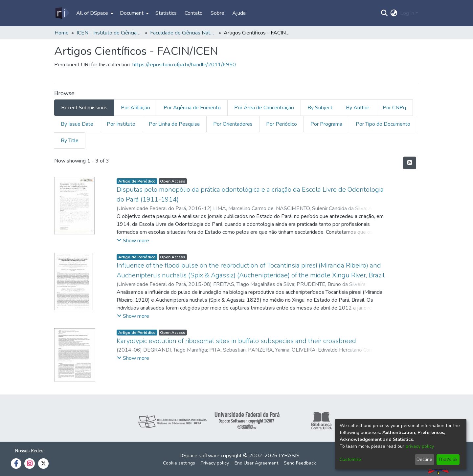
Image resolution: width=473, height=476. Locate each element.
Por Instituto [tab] (121, 124)
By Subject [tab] (320, 108)
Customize (350, 459)
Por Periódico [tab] (282, 124)
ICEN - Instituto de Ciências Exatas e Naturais (109, 33)
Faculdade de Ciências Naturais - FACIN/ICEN (183, 33)
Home (62, 33)
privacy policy (420, 446)
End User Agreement (256, 463)
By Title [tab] (70, 141)
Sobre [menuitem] (217, 13)
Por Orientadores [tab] (233, 124)
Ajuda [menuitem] (239, 13)
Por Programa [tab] (326, 124)
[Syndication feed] (410, 163)
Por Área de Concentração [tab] (264, 108)
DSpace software (199, 456)
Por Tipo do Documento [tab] (383, 124)
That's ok (448, 459)
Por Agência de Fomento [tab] (192, 108)
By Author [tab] (358, 108)
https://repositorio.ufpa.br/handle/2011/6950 (184, 65)
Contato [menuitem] (194, 13)
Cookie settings (179, 463)
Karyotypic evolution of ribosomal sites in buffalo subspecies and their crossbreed (236, 341)
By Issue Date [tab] (77, 124)
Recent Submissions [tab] (84, 108)
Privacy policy (215, 463)
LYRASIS (289, 456)
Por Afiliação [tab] (135, 108)
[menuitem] (94, 13)
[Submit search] (384, 13)
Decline (424, 459)
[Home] (62, 13)
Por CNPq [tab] (394, 108)
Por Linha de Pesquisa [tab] (174, 124)
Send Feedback (300, 463)
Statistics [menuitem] (166, 13)
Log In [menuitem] (407, 13)
